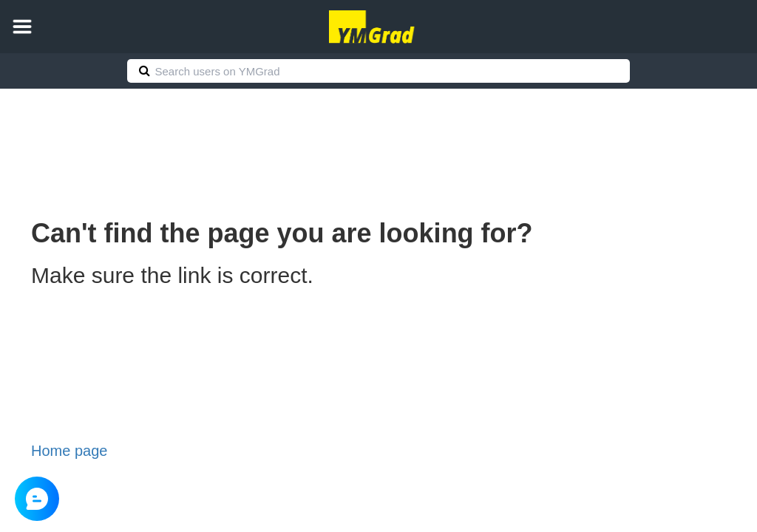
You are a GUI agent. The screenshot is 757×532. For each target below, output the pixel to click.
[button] (22, 27)
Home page (69, 451)
